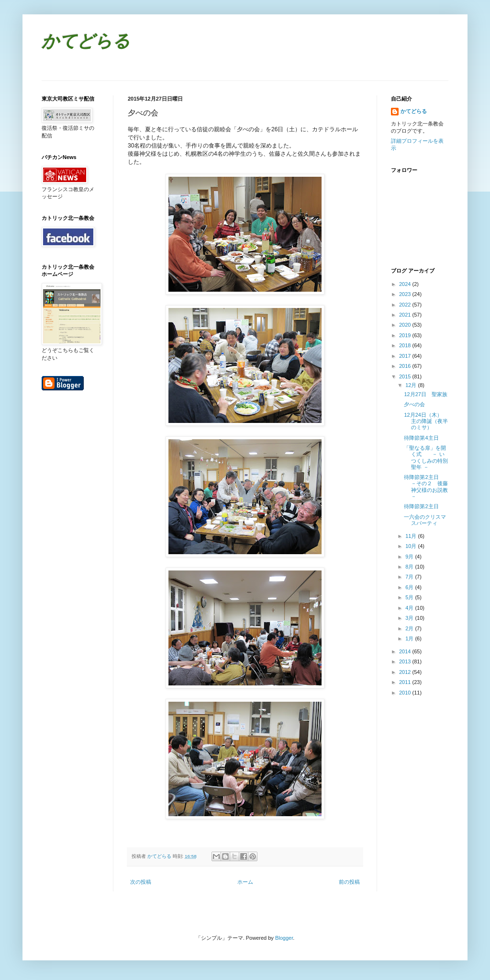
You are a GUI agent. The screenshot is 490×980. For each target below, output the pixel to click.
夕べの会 (414, 404)
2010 (406, 693)
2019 (406, 335)
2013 (406, 661)
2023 (406, 294)
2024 (406, 284)
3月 (410, 618)
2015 (406, 376)
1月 (410, 638)
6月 (410, 587)
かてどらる (86, 42)
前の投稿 (349, 882)
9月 (410, 557)
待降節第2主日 (421, 506)
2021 (406, 315)
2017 (406, 356)
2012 (406, 672)
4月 (410, 608)
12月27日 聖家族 (425, 394)
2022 (406, 305)
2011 (406, 682)
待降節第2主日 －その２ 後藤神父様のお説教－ (426, 487)
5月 (410, 597)
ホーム (245, 882)
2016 (406, 366)
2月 (410, 628)
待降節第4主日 (421, 438)
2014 (406, 651)
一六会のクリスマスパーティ (425, 520)
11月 (412, 536)
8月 (410, 567)
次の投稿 (141, 882)
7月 (410, 577)
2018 (406, 345)
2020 (406, 325)
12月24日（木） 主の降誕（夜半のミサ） (426, 421)
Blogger (284, 938)
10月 (412, 546)
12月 (412, 385)
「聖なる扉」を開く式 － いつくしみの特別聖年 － (426, 457)
